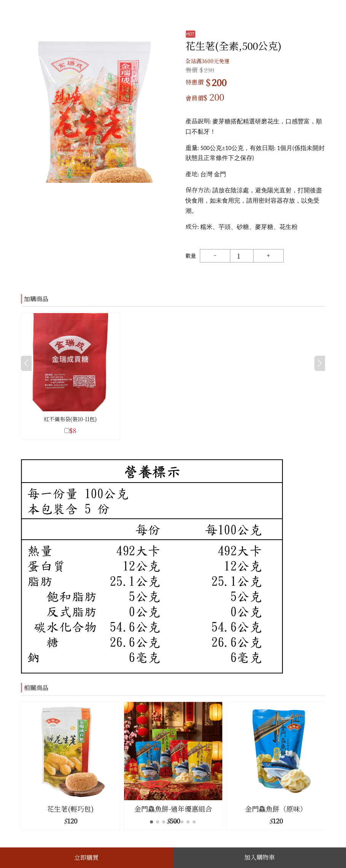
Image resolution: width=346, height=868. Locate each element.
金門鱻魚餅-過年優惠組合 (173, 809)
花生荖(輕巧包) (70, 809)
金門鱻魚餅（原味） (276, 809)
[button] (318, 766)
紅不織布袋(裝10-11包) (70, 419)
